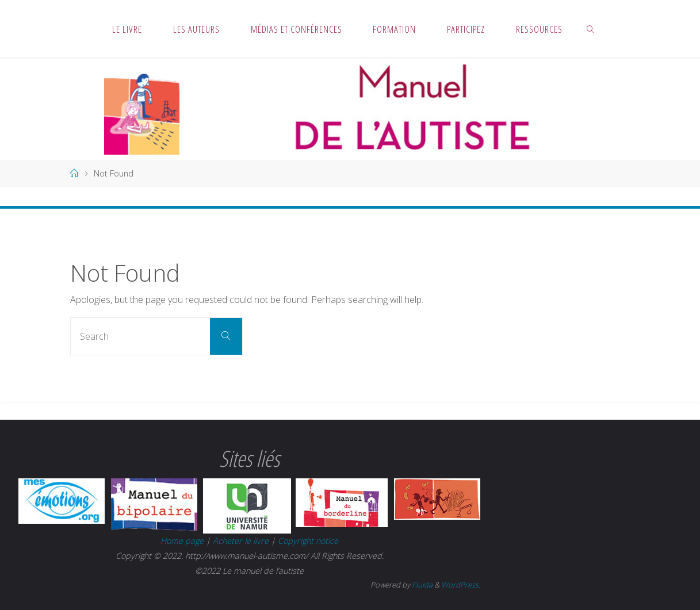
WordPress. (461, 585)
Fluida (421, 585)
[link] (591, 29)
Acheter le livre (242, 541)
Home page (182, 541)
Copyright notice (308, 541)
